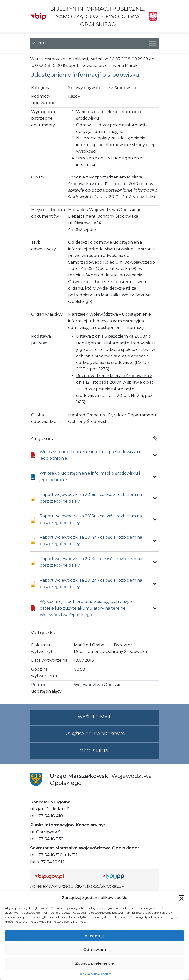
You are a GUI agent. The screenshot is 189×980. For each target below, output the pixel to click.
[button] (182, 898)
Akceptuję (95, 936)
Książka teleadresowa (95, 734)
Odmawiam (95, 949)
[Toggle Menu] (153, 43)
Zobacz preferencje (94, 963)
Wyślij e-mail (118, 719)
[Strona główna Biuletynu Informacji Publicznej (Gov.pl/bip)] (65, 876)
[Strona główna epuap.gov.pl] (129, 876)
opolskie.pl (95, 751)
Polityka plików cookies (95, 974)
